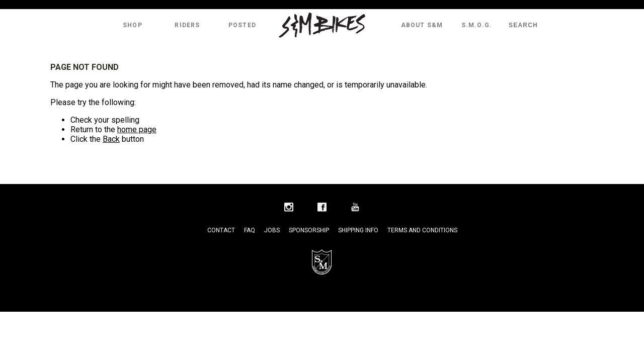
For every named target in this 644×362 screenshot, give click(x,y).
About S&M (422, 25)
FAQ (250, 230)
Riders (187, 25)
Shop (133, 25)
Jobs (272, 230)
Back (111, 139)
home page (137, 129)
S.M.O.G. (477, 25)
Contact (221, 230)
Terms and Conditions (422, 230)
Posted (242, 25)
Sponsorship (309, 230)
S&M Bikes (322, 25)
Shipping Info (358, 230)
